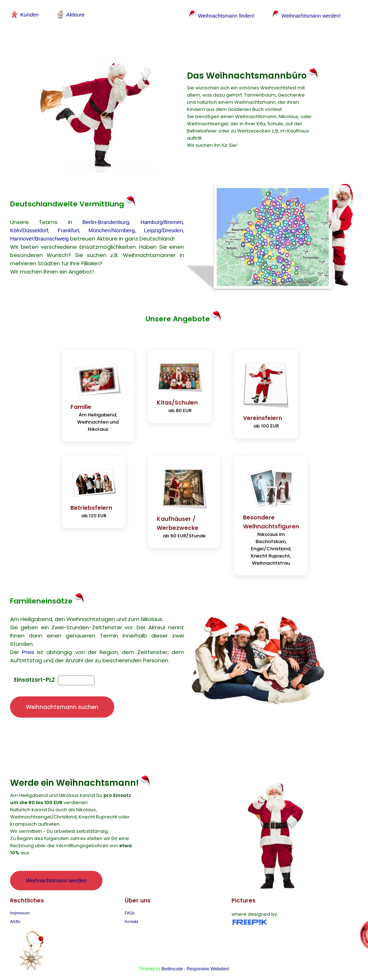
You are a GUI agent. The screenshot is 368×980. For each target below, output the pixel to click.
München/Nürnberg (111, 226)
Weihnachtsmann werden (56, 871)
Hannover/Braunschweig (39, 234)
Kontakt (131, 912)
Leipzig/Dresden (164, 226)
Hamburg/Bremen (162, 218)
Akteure (70, 14)
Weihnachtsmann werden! (310, 16)
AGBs (15, 912)
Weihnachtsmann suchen (62, 698)
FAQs (130, 904)
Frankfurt (68, 226)
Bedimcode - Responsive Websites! (195, 960)
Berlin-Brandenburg (106, 218)
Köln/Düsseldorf (29, 226)
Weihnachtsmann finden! (222, 16)
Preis (28, 642)
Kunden (24, 14)
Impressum (20, 904)
